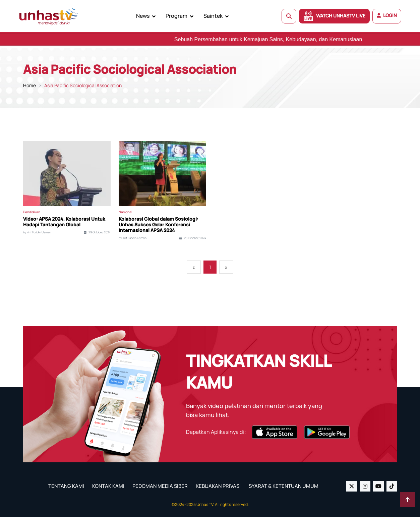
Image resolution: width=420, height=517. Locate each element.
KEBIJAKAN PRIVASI (218, 486)
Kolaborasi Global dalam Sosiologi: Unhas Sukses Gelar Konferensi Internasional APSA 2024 (159, 225)
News (143, 16)
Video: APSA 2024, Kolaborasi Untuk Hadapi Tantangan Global (64, 222)
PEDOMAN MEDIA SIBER (160, 486)
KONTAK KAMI (108, 486)
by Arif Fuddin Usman (37, 232)
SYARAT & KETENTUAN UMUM (284, 486)
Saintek (213, 16)
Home (29, 85)
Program (176, 16)
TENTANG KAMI (66, 486)
